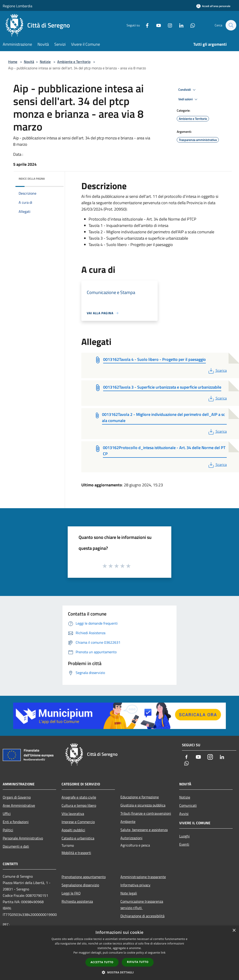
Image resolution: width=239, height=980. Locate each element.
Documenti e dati (16, 846)
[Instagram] (168, 25)
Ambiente (128, 822)
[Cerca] (231, 25)
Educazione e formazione (140, 797)
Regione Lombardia (17, 6)
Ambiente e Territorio (74, 62)
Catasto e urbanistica (78, 838)
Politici (8, 830)
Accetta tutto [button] (102, 962)
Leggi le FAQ (71, 893)
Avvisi (184, 814)
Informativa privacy (135, 885)
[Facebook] (145, 25)
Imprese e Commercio (78, 822)
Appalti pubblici (73, 830)
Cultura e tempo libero (79, 805)
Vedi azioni (189, 99)
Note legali (129, 893)
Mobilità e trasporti (76, 853)
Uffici (7, 814)
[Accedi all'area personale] (213, 6)
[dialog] (119, 953)
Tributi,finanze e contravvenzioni (146, 813)
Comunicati (188, 805)
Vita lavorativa (73, 814)
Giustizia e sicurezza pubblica (143, 805)
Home (13, 62)
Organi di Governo (17, 797)
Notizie (45, 62)
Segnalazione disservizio (80, 885)
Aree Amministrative (19, 805)
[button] (119, 972)
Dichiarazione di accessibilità (142, 916)
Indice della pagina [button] (32, 179)
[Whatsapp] (190, 25)
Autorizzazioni (131, 838)
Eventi (184, 844)
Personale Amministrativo (23, 838)
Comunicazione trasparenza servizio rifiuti (142, 905)
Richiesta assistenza (77, 901)
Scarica (217, 370)
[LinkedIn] (179, 25)
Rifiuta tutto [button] (138, 962)
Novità (29, 62)
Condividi (188, 90)
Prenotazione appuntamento (84, 877)
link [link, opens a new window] (163, 953)
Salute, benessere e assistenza (144, 830)
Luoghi (184, 836)
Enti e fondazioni (16, 822)
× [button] (234, 931)
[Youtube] (156, 25)
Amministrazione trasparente (143, 877)
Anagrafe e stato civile (79, 797)
